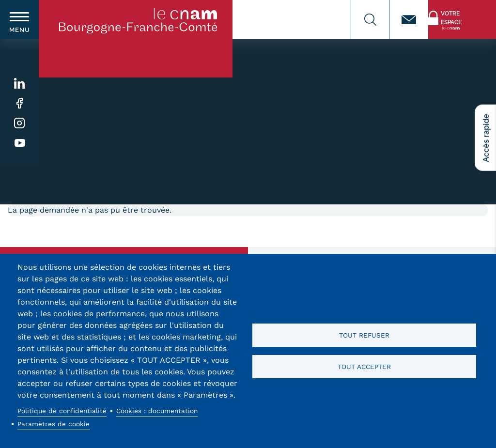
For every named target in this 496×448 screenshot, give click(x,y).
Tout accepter (364, 367)
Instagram (20, 123)
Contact (409, 19)
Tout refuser (364, 335)
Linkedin (20, 84)
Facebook (20, 103)
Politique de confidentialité (62, 411)
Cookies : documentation (157, 411)
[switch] (19, 19)
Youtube (20, 143)
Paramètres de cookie (54, 424)
